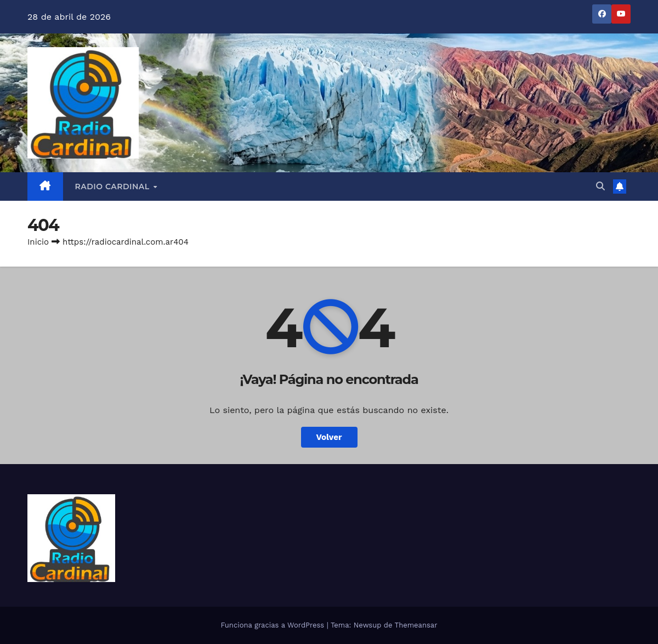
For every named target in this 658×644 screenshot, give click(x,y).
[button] (600, 186)
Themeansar (416, 625)
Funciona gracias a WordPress (273, 625)
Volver (329, 437)
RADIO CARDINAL (114, 187)
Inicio (38, 242)
